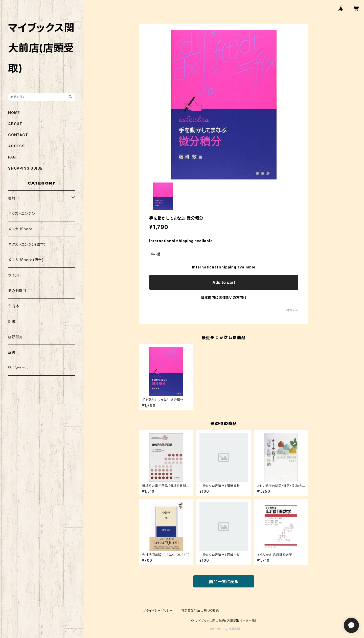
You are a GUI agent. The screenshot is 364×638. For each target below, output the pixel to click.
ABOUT (15, 124)
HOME (14, 113)
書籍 (12, 198)
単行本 (14, 306)
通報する (292, 310)
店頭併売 (16, 337)
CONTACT (18, 135)
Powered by (224, 629)
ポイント (15, 275)
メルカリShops (20, 229)
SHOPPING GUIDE (25, 168)
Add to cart (224, 282)
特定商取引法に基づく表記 (200, 611)
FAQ (12, 157)
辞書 (12, 352)
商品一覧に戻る (224, 582)
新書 (12, 321)
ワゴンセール (18, 368)
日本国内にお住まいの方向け (224, 297)
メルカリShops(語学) (26, 260)
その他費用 (17, 291)
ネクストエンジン (21, 213)
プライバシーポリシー (158, 611)
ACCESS (16, 146)
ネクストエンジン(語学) (27, 244)
